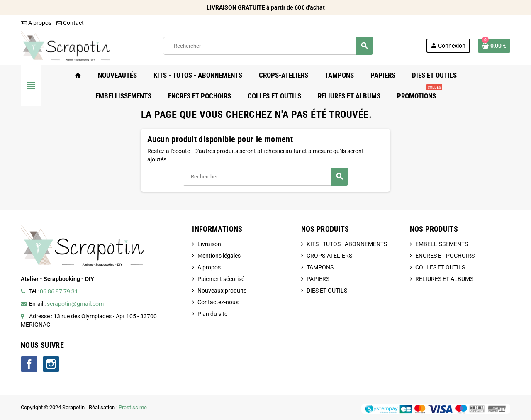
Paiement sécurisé (221, 279)
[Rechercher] (268, 46)
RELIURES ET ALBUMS (444, 279)
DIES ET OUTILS (327, 291)
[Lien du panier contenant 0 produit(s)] (494, 46)
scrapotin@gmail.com (75, 304)
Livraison (209, 244)
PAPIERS (318, 279)
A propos (36, 23)
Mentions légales (219, 256)
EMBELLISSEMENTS (442, 244)
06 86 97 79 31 (59, 291)
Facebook (29, 364)
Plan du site (212, 314)
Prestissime (133, 407)
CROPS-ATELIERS (329, 256)
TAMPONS (320, 267)
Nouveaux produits (222, 291)
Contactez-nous (218, 302)
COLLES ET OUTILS (440, 267)
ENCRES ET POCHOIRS (445, 256)
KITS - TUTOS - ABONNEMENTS (347, 244)
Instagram (51, 364)
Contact (70, 23)
